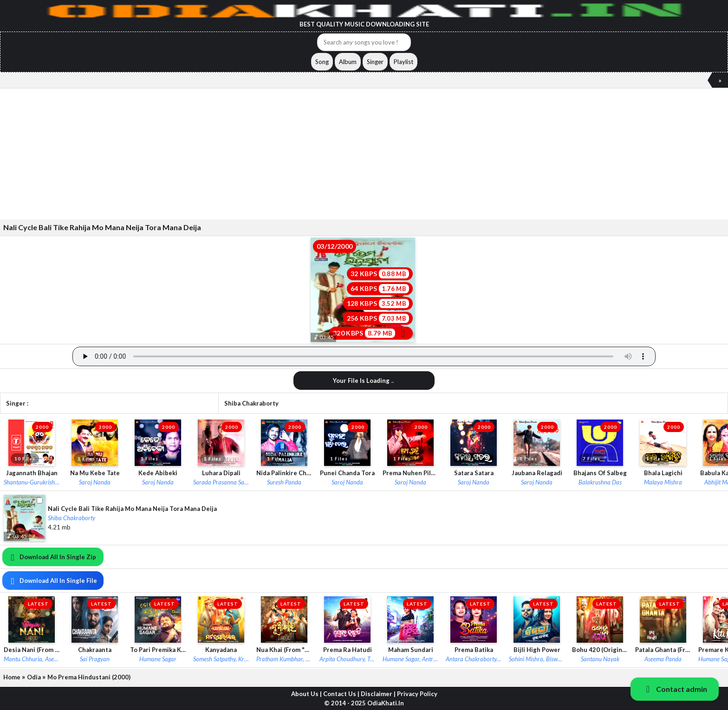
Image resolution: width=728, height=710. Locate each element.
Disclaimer (377, 694)
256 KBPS (378, 318)
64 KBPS (380, 289)
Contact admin (675, 689)
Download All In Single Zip (52, 557)
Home (12, 677)
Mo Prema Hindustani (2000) (89, 677)
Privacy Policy (417, 694)
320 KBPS (371, 333)
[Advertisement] (279, 154)
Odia (34, 677)
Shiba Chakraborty (251, 403)
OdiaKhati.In (386, 703)
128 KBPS (378, 303)
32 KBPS (380, 274)
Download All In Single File (52, 581)
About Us (305, 694)
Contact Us (340, 694)
